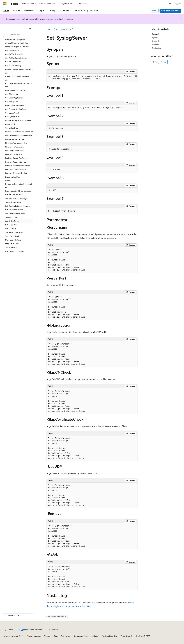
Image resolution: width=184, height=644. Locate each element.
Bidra (56, 636)
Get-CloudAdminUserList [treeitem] (15, 90)
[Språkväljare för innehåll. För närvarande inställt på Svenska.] (9, 630)
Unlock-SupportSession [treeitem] (15, 251)
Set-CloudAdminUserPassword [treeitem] (18, 206)
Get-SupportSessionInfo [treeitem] (15, 105)
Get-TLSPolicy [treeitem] (11, 124)
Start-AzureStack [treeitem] (12, 236)
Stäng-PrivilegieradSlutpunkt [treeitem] (17, 47)
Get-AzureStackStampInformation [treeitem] (19, 69)
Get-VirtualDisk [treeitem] (11, 128)
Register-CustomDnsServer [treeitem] (16, 158)
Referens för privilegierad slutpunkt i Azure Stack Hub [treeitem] (17, 41)
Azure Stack (66, 29)
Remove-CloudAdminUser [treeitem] (16, 169)
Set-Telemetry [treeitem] (11, 225)
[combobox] (18, 35)
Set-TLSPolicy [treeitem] (11, 229)
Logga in (177, 3)
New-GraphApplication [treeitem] (15, 147)
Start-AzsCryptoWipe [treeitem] (14, 232)
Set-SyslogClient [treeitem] (12, 217)
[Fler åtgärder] (135, 29)
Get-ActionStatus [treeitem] (12, 50)
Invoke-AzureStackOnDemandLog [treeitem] (19, 132)
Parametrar (157, 44)
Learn (49, 29)
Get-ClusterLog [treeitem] (11, 94)
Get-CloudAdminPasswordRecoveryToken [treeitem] (19, 83)
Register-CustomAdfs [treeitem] (14, 154)
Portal (155, 11)
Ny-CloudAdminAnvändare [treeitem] (16, 143)
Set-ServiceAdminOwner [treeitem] (15, 213)
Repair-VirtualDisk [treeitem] (13, 177)
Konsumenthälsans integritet (85, 636)
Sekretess (65, 636)
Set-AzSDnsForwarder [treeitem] (14, 195)
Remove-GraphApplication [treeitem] (16, 173)
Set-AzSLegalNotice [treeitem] (13, 202)
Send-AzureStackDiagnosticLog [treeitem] (18, 191)
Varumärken (125, 636)
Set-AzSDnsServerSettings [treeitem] (16, 198)
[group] (92, 78)
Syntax (155, 37)
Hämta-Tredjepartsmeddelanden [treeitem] (18, 120)
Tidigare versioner (34, 636)
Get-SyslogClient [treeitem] (12, 113)
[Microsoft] (5, 4)
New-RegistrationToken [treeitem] (15, 150)
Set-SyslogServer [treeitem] (12, 221)
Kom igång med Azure (170, 11)
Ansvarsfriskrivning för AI (13, 636)
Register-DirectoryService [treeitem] (16, 162)
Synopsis (156, 34)
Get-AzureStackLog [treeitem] (13, 65)
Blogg (46, 636)
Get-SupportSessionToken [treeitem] (16, 109)
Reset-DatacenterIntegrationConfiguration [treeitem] (19, 184)
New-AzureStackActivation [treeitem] (16, 139)
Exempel (155, 41)
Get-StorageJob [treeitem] (12, 102)
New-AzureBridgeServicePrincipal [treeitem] (19, 135)
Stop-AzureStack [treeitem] (12, 244)
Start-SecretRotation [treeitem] (14, 240)
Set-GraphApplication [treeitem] (14, 210)
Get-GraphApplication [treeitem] (14, 98)
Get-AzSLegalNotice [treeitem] (13, 62)
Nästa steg (156, 48)
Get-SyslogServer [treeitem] (12, 117)
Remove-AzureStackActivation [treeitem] (18, 166)
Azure (56, 29)
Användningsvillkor (110, 636)
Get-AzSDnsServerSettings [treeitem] (16, 58)
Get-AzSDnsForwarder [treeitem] (14, 54)
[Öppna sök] (170, 4)
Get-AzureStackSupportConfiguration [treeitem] (19, 75)
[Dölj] (30, 29)
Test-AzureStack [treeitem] (12, 247)
